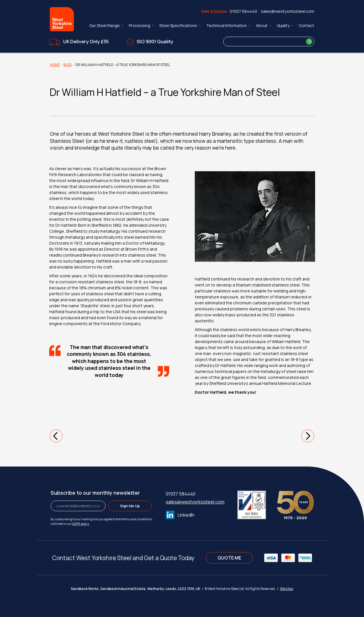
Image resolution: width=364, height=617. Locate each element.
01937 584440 (243, 11)
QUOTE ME (229, 558)
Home (55, 65)
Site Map (287, 589)
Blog (68, 65)
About (264, 26)
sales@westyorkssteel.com (288, 11)
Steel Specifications (180, 26)
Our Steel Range (107, 26)
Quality (285, 26)
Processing (142, 26)
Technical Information (229, 26)
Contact (306, 25)
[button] (56, 436)
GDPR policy (80, 524)
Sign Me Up (130, 506)
